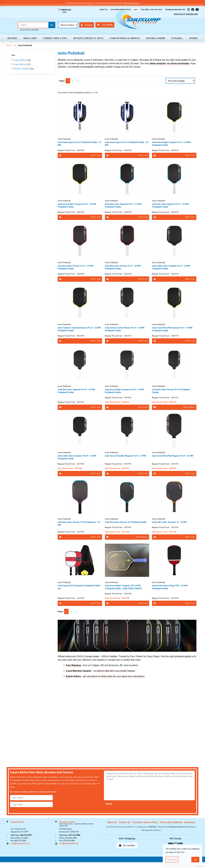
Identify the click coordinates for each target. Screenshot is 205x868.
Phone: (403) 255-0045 (21, 845)
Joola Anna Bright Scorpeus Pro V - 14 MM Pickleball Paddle (173, 141)
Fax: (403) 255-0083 (19, 849)
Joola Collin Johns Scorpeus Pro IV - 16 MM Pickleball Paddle (80, 458)
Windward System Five (178, 832)
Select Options (174, 407)
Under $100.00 (21, 58)
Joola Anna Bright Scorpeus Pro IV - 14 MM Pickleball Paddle (127, 391)
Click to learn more (132, 3)
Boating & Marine (156, 36)
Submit (109, 809)
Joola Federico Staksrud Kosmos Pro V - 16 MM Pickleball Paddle (80, 328)
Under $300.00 (21, 62)
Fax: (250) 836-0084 (68, 849)
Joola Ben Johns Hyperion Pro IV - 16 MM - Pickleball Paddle (79, 391)
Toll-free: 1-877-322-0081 (71, 842)
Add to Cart (80, 153)
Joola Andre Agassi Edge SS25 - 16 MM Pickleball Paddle (172, 591)
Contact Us (125, 828)
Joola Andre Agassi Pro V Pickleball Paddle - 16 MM (127, 141)
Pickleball (177, 36)
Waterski (12, 36)
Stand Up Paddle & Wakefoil (125, 36)
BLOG (132, 9)
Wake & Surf (30, 36)
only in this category (111, 27)
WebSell (153, 832)
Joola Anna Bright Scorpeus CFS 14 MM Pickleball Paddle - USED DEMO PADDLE (125, 591)
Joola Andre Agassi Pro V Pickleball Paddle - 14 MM (79, 141)
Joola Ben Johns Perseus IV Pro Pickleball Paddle (173, 391)
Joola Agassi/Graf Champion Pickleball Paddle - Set (78, 591)
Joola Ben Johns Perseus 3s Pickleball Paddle (124, 524)
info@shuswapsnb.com (174, 9)
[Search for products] (116, 23)
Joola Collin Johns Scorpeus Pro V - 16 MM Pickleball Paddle (174, 266)
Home (9, 43)
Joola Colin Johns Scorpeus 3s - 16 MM (172, 523)
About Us (96, 9)
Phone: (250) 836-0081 (69, 845)
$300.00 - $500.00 (22, 67)
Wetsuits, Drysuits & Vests (88, 36)
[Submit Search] (135, 23)
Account (170, 23)
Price (14, 53)
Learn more (173, 859)
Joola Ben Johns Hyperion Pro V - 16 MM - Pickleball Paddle (173, 204)
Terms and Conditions (171, 828)
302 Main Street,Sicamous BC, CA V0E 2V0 (80, 833)
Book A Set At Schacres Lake (184, 12)
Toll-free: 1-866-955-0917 (148, 9)
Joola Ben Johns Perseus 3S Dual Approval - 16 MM (79, 524)
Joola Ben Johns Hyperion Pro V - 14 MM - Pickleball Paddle (126, 204)
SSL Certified (127, 851)
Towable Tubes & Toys (55, 36)
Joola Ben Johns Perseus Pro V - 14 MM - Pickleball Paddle (78, 266)
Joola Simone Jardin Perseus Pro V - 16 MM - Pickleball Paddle (127, 328)
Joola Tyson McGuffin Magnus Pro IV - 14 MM (126, 458)
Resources (190, 828)
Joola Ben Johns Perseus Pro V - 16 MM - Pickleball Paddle (125, 266)
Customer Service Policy (115, 9)
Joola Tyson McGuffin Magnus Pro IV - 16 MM (173, 458)
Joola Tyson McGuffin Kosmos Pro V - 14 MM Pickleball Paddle (173, 328)
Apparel (193, 36)
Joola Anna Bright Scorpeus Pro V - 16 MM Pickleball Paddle (79, 204)
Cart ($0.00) (189, 23)
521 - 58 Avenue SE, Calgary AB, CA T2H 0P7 (21, 833)
